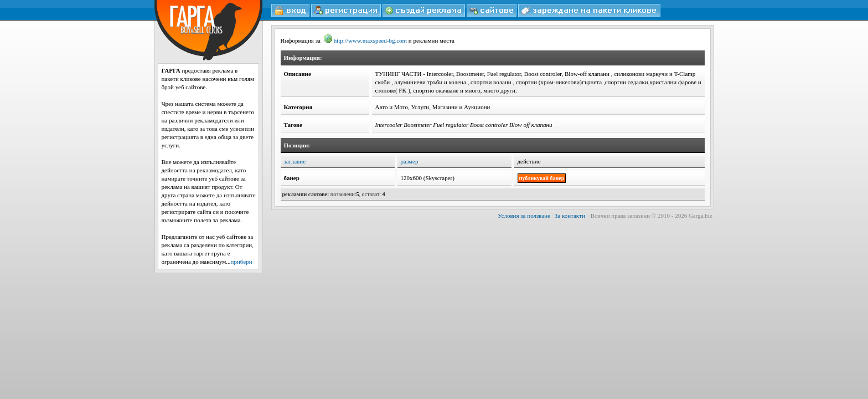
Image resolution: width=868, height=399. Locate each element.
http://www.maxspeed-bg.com (365, 40)
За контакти (570, 216)
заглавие (295, 161)
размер (410, 161)
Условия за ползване (524, 216)
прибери (242, 262)
